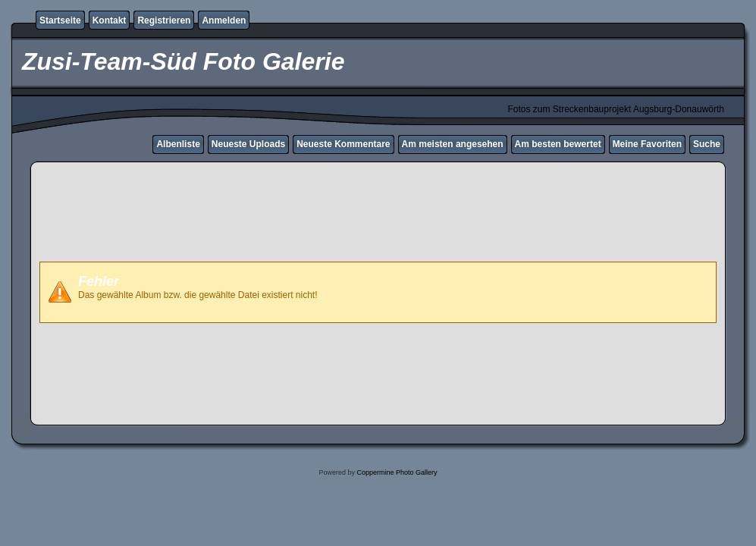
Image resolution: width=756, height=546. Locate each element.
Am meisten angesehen (453, 144)
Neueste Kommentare (343, 144)
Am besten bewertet (558, 144)
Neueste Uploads (248, 144)
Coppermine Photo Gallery (397, 472)
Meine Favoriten (647, 144)
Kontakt (110, 20)
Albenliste (178, 144)
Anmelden (224, 20)
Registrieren (164, 20)
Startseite (60, 20)
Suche (707, 144)
